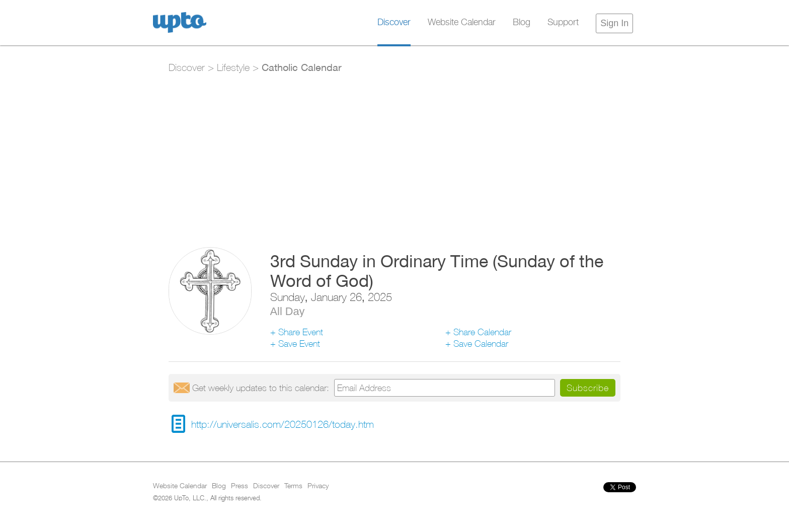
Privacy (318, 486)
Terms (293, 486)
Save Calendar (481, 344)
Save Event (299, 344)
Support (563, 23)
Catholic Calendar (302, 67)
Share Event (301, 332)
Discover (394, 23)
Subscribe (588, 388)
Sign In (614, 23)
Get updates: (261, 388)
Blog (522, 23)
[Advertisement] (394, 155)
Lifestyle (233, 67)
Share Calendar (482, 332)
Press (240, 486)
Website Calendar (462, 23)
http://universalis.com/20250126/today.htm (283, 424)
